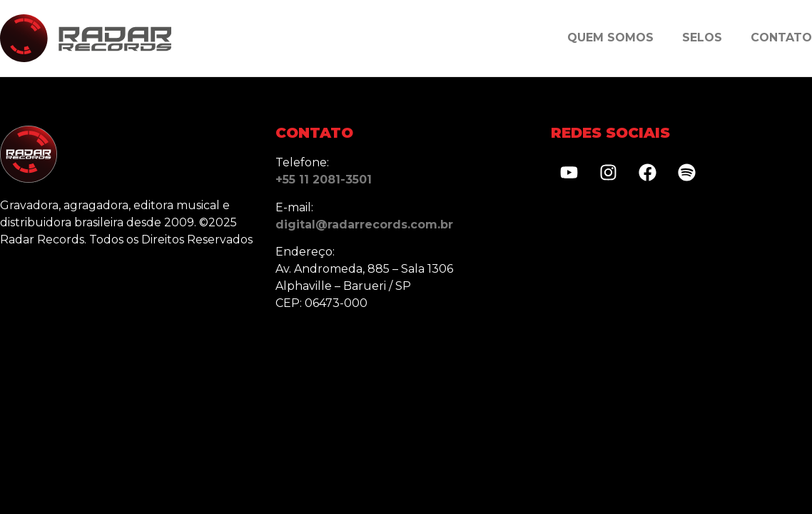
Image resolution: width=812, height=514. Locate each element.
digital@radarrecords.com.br (364, 225)
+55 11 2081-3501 (324, 180)
